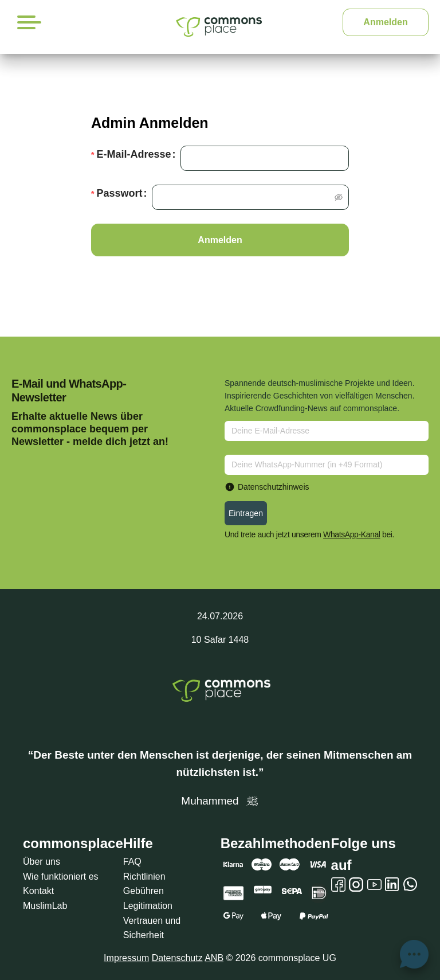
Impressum (126, 958)
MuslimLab (45, 906)
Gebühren (144, 891)
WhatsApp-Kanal (351, 534)
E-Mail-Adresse (133, 154)
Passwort (119, 193)
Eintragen (246, 513)
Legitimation (148, 906)
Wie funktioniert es (61, 876)
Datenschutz (177, 958)
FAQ (132, 862)
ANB (214, 958)
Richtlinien (144, 876)
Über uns (42, 862)
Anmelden (385, 22)
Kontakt (38, 891)
